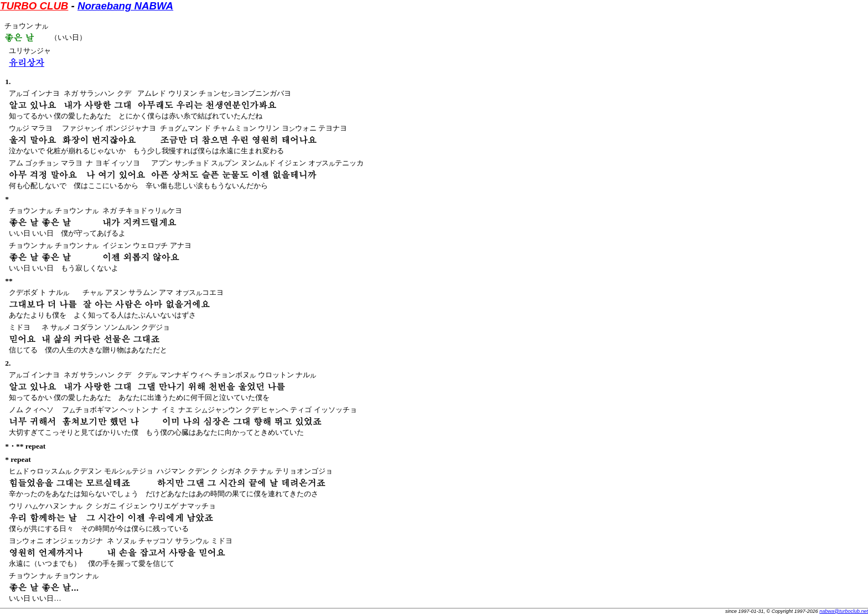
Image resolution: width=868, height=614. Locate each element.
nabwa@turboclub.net (844, 611)
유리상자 (27, 62)
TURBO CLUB (34, 6)
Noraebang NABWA (125, 6)
